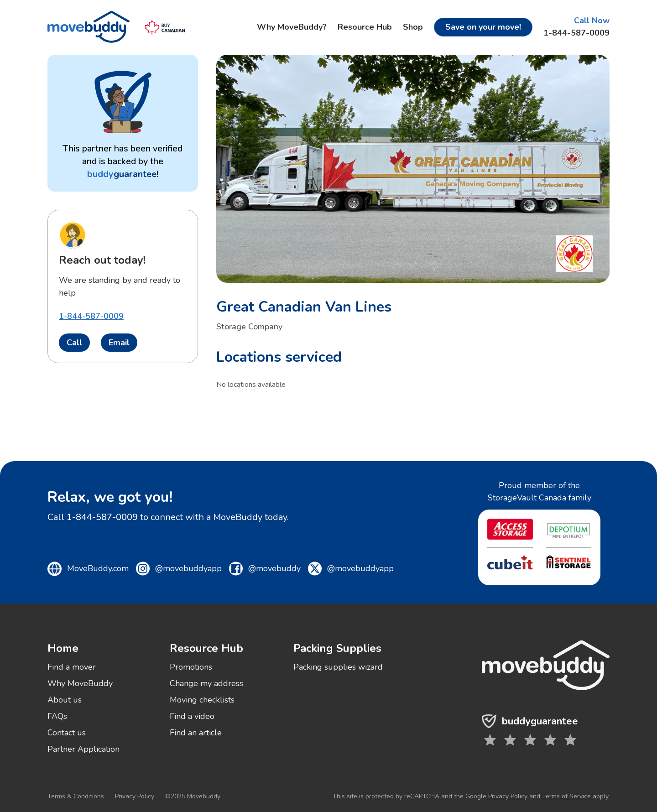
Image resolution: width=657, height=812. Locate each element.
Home (63, 648)
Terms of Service (566, 796)
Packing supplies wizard (338, 667)
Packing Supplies (337, 648)
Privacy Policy (135, 796)
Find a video (192, 716)
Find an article (196, 733)
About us (65, 700)
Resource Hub (365, 27)
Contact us (67, 733)
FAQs (57, 716)
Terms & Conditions (76, 796)
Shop (413, 27)
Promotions (191, 667)
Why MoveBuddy (80, 683)
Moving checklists (202, 700)
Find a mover (72, 667)
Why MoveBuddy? (292, 27)
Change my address (206, 683)
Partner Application (83, 749)
